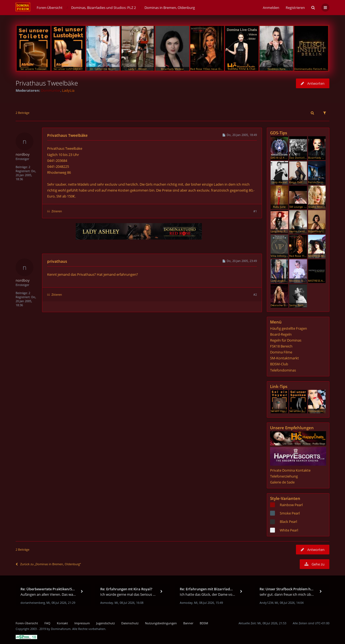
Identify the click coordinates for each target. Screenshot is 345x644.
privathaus (57, 261)
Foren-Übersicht (27, 623)
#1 (255, 211)
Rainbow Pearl (291, 505)
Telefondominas (283, 370)
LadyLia (68, 90)
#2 (255, 294)
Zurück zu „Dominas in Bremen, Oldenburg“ (48, 564)
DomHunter (51, 90)
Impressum (82, 623)
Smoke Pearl (290, 513)
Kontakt (62, 623)
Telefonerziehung (284, 476)
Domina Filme (281, 352)
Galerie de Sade (282, 482)
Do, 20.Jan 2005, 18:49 (239, 135)
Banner (188, 623)
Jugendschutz (106, 623)
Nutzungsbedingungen (161, 623)
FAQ (47, 623)
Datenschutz (130, 623)
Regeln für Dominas (286, 340)
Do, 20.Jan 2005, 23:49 (239, 261)
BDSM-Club (279, 364)
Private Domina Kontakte (290, 470)
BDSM (204, 623)
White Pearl (289, 530)
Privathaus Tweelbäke (47, 83)
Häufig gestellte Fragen (289, 328)
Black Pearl (288, 522)
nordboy (23, 154)
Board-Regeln (281, 334)
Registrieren (295, 8)
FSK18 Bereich (281, 346)
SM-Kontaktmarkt (284, 358)
